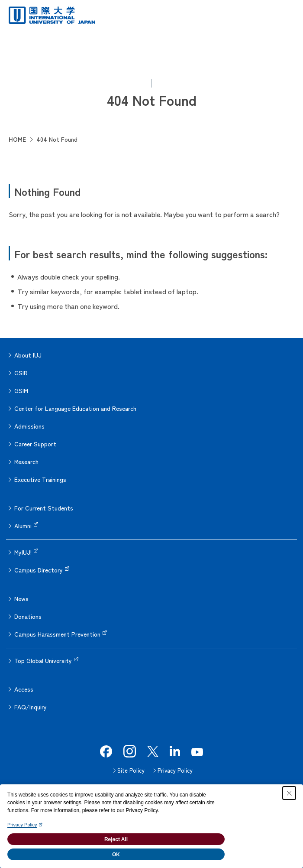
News (21, 598)
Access (24, 689)
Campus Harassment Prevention (57, 634)
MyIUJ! (23, 552)
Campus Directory (39, 570)
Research (26, 462)
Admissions (29, 426)
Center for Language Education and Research (75, 408)
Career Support (35, 444)
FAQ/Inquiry (31, 707)
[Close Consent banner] (289, 793)
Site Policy (131, 770)
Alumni (23, 526)
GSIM (21, 390)
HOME (17, 139)
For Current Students (44, 508)
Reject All (116, 839)
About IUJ (28, 355)
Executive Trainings (40, 479)
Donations (28, 616)
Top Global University (43, 660)
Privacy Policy (175, 770)
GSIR (21, 373)
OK (116, 855)
